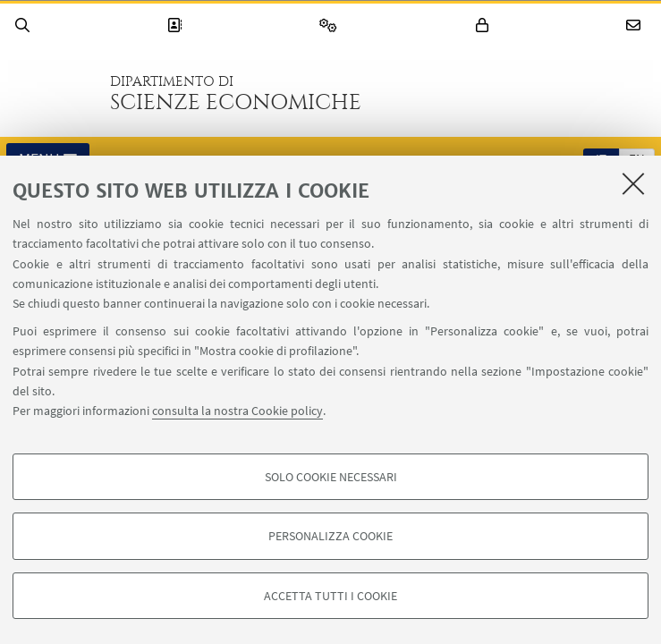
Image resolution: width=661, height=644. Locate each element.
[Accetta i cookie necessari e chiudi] (633, 183)
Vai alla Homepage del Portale (53, 93)
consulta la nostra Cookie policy (237, 411)
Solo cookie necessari (331, 477)
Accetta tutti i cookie (330, 596)
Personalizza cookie (330, 536)
